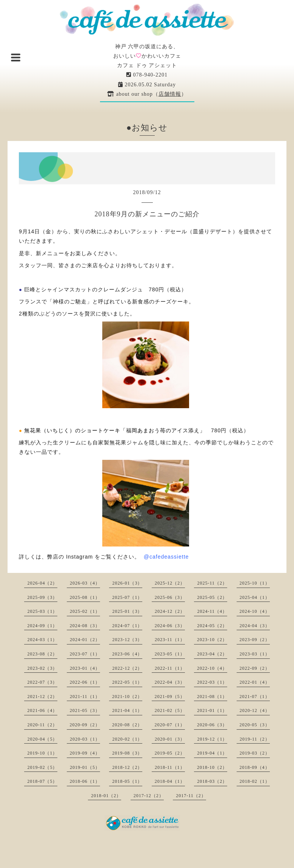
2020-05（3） (255, 725)
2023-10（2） (212, 640)
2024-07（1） (127, 626)
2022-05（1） (127, 682)
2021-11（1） (85, 697)
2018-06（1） (85, 781)
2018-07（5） (42, 781)
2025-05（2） (212, 597)
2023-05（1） (170, 654)
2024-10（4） (255, 611)
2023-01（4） (85, 668)
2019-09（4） (85, 753)
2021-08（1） (212, 697)
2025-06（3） (170, 597)
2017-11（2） (191, 796)
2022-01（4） (255, 682)
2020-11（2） (42, 725)
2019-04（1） (212, 753)
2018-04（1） (170, 781)
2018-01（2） (106, 796)
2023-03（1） (255, 654)
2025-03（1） (42, 611)
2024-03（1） (42, 640)
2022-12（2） (127, 668)
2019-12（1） (212, 739)
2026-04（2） (42, 583)
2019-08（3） (127, 753)
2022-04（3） (170, 682)
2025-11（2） (212, 583)
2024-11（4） (212, 611)
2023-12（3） (127, 640)
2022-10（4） (212, 668)
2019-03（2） (255, 753)
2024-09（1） (42, 626)
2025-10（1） (255, 583)
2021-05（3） (85, 710)
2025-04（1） (255, 597)
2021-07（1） (255, 697)
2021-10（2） (127, 697)
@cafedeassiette (166, 557)
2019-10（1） (42, 753)
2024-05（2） (212, 626)
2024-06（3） (170, 626)
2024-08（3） (85, 626)
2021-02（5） (170, 710)
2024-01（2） (85, 640)
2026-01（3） (127, 583)
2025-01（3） (127, 611)
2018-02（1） (255, 781)
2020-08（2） (127, 725)
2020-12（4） (255, 710)
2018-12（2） (127, 767)
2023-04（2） (212, 654)
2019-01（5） (85, 767)
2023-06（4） (127, 654)
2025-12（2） (170, 583)
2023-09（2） (255, 640)
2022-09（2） (255, 668)
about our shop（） (147, 94)
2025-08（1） (85, 597)
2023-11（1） (170, 640)
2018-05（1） (127, 781)
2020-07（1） (170, 725)
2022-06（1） (85, 682)
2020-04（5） (42, 739)
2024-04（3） (255, 626)
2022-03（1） (212, 682)
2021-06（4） (42, 710)
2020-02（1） (127, 739)
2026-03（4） (85, 583)
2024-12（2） (170, 611)
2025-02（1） (85, 611)
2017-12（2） (149, 796)
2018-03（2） (212, 781)
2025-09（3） (42, 597)
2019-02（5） (42, 767)
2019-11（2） (255, 739)
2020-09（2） (85, 725)
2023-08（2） (42, 654)
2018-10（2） (212, 767)
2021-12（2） (42, 697)
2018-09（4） (255, 767)
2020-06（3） (212, 725)
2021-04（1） (127, 710)
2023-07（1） (85, 654)
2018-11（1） (170, 767)
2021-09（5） (170, 697)
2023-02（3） (42, 668)
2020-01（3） (170, 739)
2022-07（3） (42, 682)
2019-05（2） (170, 753)
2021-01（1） (212, 710)
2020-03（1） (85, 739)
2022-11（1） (170, 668)
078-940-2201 (147, 75)
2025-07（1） (127, 597)
